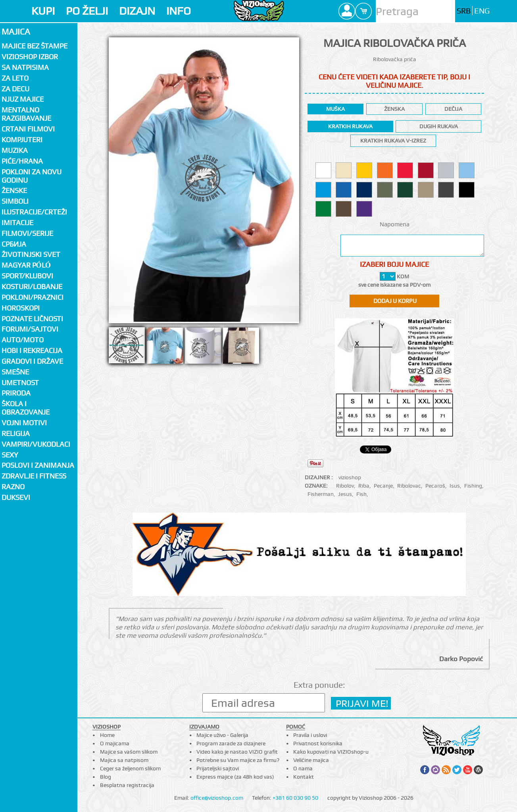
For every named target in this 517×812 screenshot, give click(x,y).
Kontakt (304, 777)
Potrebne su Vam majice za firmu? (238, 760)
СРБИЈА (14, 244)
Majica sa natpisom (124, 760)
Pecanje (383, 486)
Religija (16, 433)
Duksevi (16, 497)
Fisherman (321, 494)
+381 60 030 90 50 (295, 798)
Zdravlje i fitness (34, 476)
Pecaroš (435, 486)
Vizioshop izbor (30, 57)
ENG (482, 11)
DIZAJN (137, 11)
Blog (106, 777)
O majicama (115, 743)
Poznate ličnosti (32, 319)
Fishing (473, 486)
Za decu (15, 89)
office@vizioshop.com (217, 798)
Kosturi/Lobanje (32, 286)
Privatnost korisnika (318, 743)
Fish (361, 494)
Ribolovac (409, 486)
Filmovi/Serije (27, 233)
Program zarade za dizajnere (231, 743)
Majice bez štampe (35, 46)
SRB (464, 11)
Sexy (10, 455)
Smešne (15, 372)
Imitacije (17, 223)
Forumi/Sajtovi (30, 329)
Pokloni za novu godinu (32, 176)
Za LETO (15, 78)
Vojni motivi (24, 423)
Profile (347, 11)
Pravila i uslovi (310, 735)
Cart (363, 11)
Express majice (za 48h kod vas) (235, 777)
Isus (455, 486)
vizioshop (350, 477)
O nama (303, 768)
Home (107, 735)
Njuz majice (23, 99)
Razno (13, 487)
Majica (16, 32)
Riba (364, 486)
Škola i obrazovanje (26, 408)
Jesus (345, 494)
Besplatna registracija (127, 785)
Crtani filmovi (28, 129)
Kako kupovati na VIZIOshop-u (331, 752)
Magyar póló (26, 265)
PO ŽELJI (87, 11)
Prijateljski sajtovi (218, 768)
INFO (179, 11)
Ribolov (345, 486)
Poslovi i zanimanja (38, 465)
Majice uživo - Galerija (222, 735)
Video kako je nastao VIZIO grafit (237, 752)
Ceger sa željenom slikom (130, 768)
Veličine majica (311, 760)
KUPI (43, 11)
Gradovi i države (32, 361)
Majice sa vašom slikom (129, 752)
